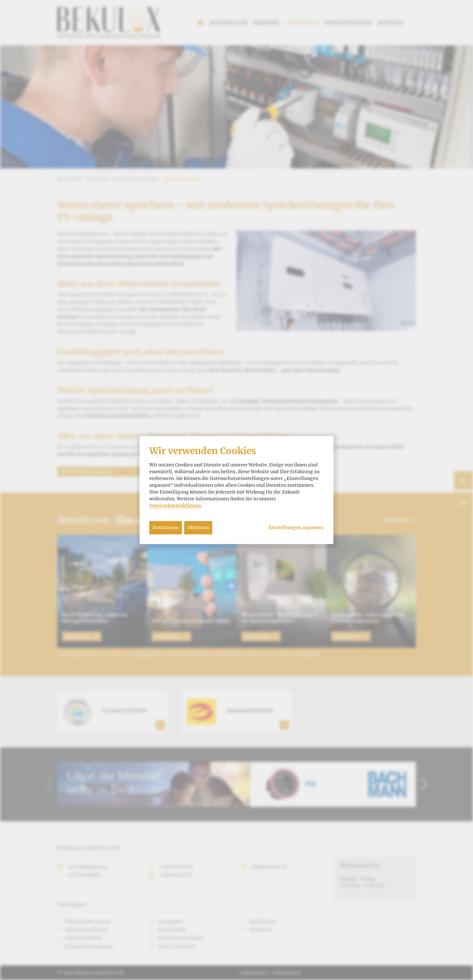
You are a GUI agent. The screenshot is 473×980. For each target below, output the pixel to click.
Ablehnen (198, 527)
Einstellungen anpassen (296, 528)
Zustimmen (166, 527)
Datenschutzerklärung (175, 506)
